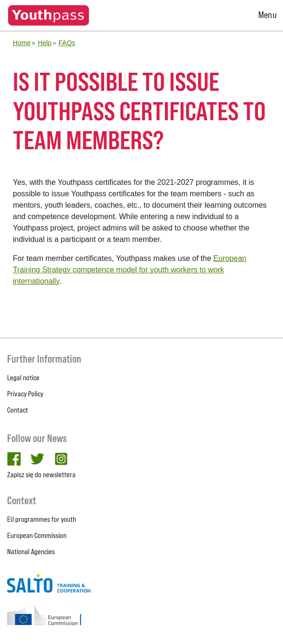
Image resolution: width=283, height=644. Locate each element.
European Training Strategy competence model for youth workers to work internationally (130, 270)
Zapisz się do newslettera (41, 475)
